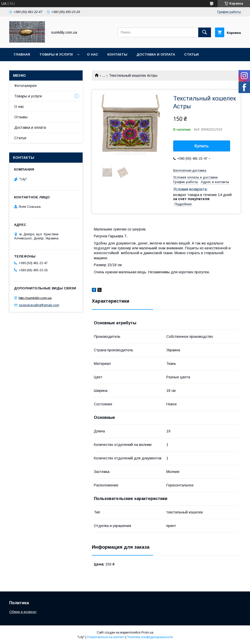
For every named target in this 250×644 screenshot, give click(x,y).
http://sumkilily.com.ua (35, 298)
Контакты (117, 54)
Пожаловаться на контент (106, 637)
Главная (22, 54)
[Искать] (205, 32)
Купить (202, 146)
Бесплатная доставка (190, 170)
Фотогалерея (25, 86)
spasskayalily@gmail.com (39, 305)
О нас (93, 54)
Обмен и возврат (31, 68)
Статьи (191, 54)
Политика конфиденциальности (150, 637)
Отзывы (21, 117)
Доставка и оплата (156, 54)
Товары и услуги (56, 54)
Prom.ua (147, 633)
